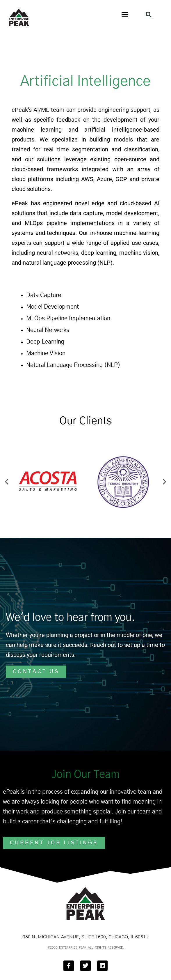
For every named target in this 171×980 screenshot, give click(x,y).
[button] (125, 14)
